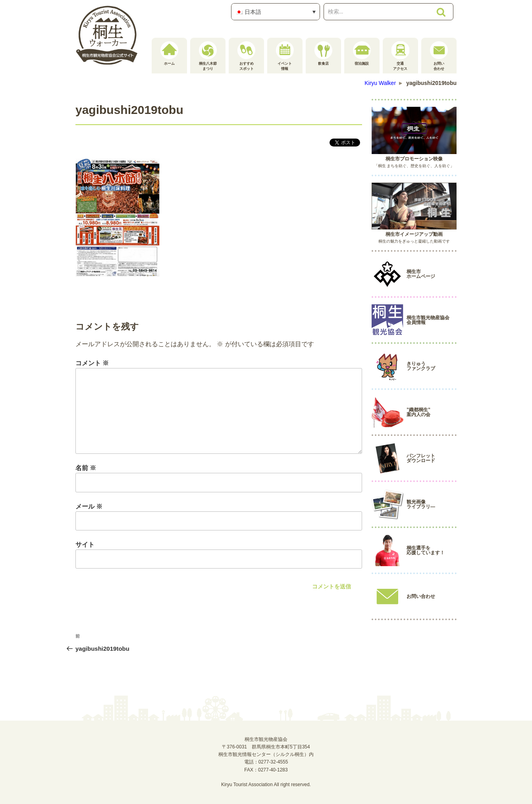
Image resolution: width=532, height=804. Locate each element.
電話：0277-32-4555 (266, 762)
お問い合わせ (439, 56)
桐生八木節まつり (208, 56)
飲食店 (323, 53)
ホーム (169, 53)
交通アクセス (400, 56)
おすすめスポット (246, 56)
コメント (92, 363)
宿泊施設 (362, 53)
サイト (85, 545)
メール (89, 506)
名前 (86, 468)
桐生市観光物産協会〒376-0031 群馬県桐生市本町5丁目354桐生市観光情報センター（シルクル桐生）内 (266, 747)
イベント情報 (285, 56)
